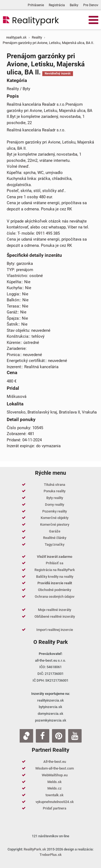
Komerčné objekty (55, 518)
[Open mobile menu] (93, 20)
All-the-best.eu (55, 762)
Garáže (55, 531)
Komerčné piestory (55, 524)
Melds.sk (55, 782)
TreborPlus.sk (51, 855)
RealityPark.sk (35, 849)
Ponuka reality (55, 491)
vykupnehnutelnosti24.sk (55, 802)
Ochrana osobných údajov (55, 597)
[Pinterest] (59, 736)
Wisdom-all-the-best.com (55, 768)
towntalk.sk (55, 795)
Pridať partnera (55, 808)
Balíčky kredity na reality (55, 577)
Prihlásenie (36, 5)
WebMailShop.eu (55, 775)
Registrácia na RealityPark (55, 570)
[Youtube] (75, 736)
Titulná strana (55, 485)
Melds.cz (55, 788)
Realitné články (55, 538)
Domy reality (55, 505)
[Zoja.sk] (26, 736)
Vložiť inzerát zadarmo (55, 557)
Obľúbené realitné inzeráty (55, 616)
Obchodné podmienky (55, 590)
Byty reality (55, 498)
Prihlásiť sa (55, 563)
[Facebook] (43, 736)
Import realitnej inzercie (55, 630)
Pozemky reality (55, 511)
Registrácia (57, 5)
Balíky (74, 5)
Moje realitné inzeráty (55, 610)
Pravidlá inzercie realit (55, 583)
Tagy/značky (55, 544)
